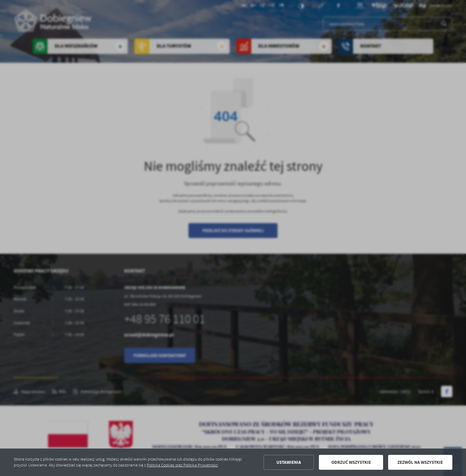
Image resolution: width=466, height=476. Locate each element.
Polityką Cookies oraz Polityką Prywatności (182, 465)
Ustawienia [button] (289, 462)
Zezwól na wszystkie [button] (420, 462)
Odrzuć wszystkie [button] (351, 462)
